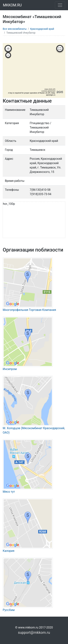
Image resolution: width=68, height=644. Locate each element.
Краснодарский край (42, 29)
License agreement (49, 91)
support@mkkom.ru (34, 632)
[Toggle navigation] (60, 5)
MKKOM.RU (12, 5)
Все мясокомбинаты (15, 29)
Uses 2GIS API (50, 89)
